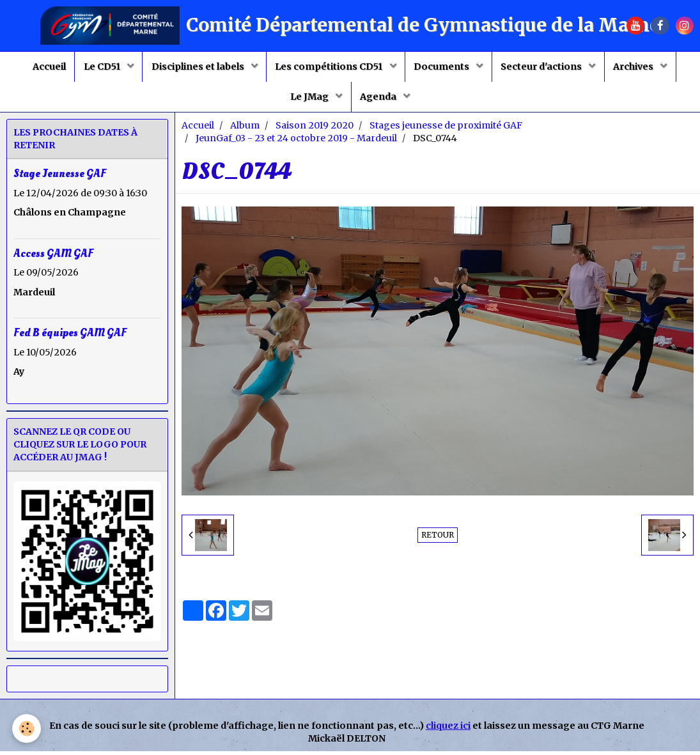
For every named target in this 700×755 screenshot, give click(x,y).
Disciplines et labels (196, 68)
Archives (641, 68)
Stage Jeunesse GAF (60, 177)
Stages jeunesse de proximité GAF (446, 129)
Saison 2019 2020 (315, 129)
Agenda (380, 100)
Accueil (43, 68)
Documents (445, 68)
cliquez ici (448, 729)
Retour (438, 539)
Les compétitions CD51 (330, 68)
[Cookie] (27, 728)
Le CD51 (98, 68)
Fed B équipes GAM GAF (70, 336)
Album (245, 129)
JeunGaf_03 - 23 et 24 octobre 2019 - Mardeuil (296, 142)
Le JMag (309, 100)
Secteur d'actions (547, 68)
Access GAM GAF (53, 257)
